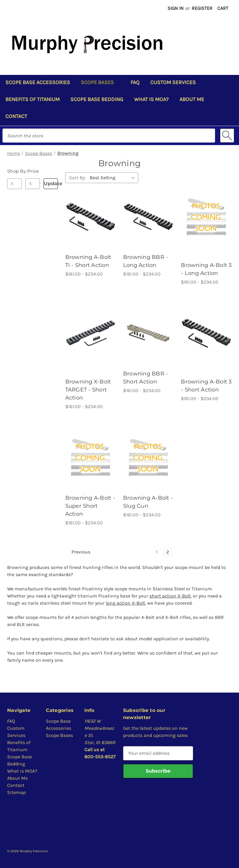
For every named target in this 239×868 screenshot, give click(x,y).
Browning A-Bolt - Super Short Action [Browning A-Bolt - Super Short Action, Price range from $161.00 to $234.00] (90, 506)
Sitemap (16, 792)
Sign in (176, 8)
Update (51, 184)
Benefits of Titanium (32, 99)
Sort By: (77, 178)
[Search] (227, 136)
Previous (78, 552)
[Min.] (14, 184)
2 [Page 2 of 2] (168, 552)
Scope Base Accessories (38, 82)
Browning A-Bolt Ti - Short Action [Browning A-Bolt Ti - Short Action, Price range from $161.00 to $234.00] (88, 261)
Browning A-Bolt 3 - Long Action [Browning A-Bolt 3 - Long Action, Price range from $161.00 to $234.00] (206, 269)
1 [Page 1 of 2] (157, 552)
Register (202, 8)
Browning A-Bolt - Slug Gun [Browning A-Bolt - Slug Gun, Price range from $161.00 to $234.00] (148, 502)
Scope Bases (100, 82)
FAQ (135, 82)
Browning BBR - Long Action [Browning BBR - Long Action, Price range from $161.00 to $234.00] (146, 261)
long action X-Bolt (125, 603)
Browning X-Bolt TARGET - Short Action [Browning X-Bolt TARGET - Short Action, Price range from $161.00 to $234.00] (88, 390)
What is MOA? (151, 99)
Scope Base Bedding (97, 99)
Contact (16, 116)
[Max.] (33, 184)
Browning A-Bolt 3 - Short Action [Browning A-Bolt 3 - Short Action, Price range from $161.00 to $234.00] (206, 386)
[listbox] (113, 178)
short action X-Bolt (170, 596)
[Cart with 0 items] (223, 8)
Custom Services (173, 82)
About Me (192, 99)
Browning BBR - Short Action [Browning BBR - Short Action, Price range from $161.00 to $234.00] (146, 378)
